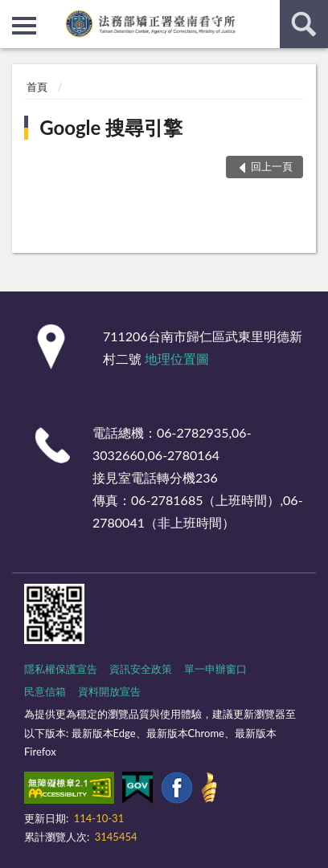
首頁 (37, 87)
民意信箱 (45, 691)
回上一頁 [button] (272, 166)
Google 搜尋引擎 (111, 127)
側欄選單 (24, 26)
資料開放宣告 (109, 691)
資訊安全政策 (141, 669)
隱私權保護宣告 (61, 669)
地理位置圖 (177, 359)
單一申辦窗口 (215, 669)
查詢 (304, 24)
